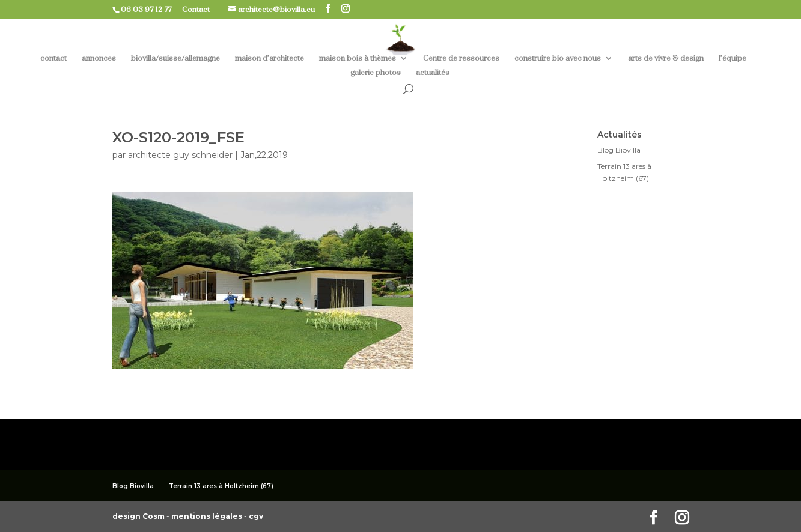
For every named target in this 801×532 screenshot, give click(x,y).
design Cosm (139, 516)
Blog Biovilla (619, 150)
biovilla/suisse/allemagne (175, 59)
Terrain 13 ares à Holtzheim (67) (221, 486)
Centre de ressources (461, 59)
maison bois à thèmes (358, 59)
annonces (99, 59)
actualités (433, 73)
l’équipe (732, 59)
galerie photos (376, 73)
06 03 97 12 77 (151, 10)
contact (53, 59)
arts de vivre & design (666, 59)
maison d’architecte (270, 59)
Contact (200, 10)
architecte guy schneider (180, 155)
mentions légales (208, 516)
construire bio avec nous (558, 59)
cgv (256, 516)
